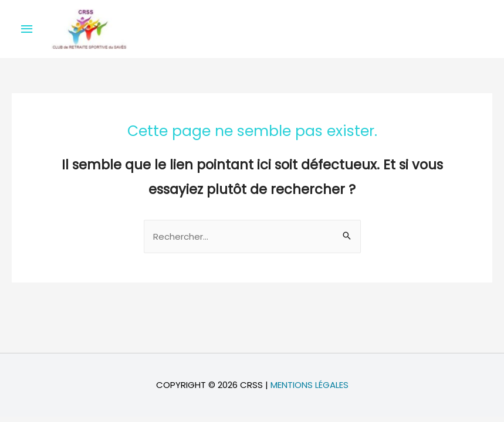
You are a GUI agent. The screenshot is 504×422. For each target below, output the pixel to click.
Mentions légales (309, 385)
